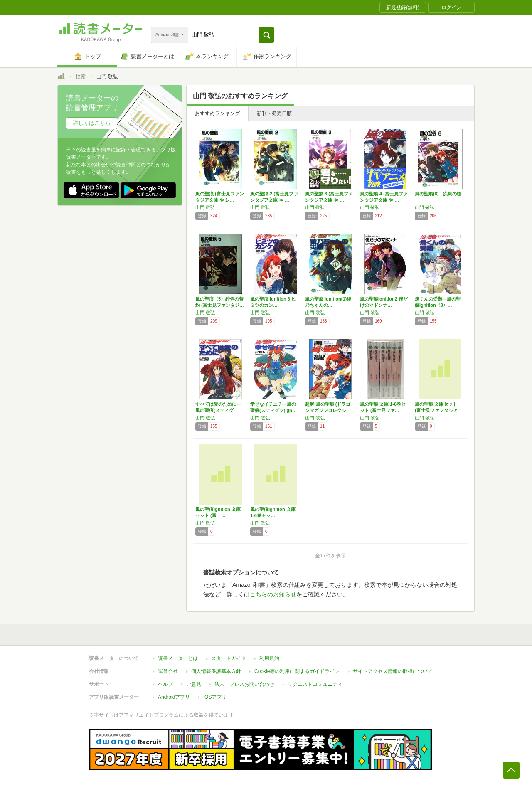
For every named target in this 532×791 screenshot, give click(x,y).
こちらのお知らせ (273, 594)
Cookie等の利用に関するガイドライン (297, 671)
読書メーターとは (178, 658)
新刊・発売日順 (274, 113)
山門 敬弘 (205, 207)
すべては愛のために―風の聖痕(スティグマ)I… (218, 410)
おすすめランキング (217, 113)
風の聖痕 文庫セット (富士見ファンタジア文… (436, 410)
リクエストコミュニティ (315, 684)
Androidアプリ (174, 697)
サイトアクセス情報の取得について (393, 671)
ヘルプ (165, 684)
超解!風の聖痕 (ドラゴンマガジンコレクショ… (328, 410)
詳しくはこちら (92, 123)
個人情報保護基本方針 (216, 671)
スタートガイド (229, 658)
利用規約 (269, 658)
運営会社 (168, 671)
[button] (267, 35)
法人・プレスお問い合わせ (244, 684)
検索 (81, 76)
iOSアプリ (215, 697)
